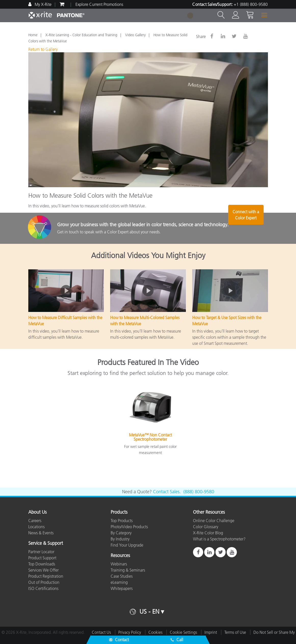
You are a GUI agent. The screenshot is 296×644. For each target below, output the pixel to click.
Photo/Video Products (129, 527)
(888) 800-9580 (199, 492)
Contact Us (101, 632)
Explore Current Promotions (99, 4)
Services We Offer (43, 570)
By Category (121, 533)
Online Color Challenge (214, 521)
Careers (35, 521)
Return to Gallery (43, 49)
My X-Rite (43, 4)
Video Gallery (135, 35)
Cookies (155, 632)
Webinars (119, 564)
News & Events (41, 533)
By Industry (120, 539)
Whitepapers (122, 588)
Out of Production (44, 582)
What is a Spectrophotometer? (219, 539)
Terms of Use (235, 632)
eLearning (119, 582)
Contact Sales (166, 492)
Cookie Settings (183, 632)
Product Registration (46, 576)
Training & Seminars (128, 570)
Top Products (122, 521)
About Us (37, 512)
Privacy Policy (130, 632)
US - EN (149, 611)
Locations (36, 527)
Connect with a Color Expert (252, 229)
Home (33, 35)
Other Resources (209, 512)
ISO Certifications (43, 588)
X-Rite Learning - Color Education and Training (81, 35)
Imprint (211, 632)
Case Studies (122, 576)
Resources (120, 556)
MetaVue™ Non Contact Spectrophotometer (150, 437)
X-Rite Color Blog (208, 533)
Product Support (42, 558)
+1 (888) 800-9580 (251, 4)
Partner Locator (41, 552)
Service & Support (46, 544)
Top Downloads (42, 564)
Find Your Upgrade (127, 545)
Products (119, 512)
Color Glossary (206, 527)
